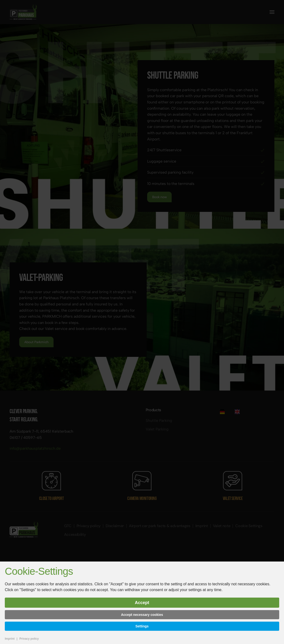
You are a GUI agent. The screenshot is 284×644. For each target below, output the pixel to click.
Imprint (10, 639)
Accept (142, 603)
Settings (142, 626)
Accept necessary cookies (142, 615)
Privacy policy (29, 639)
